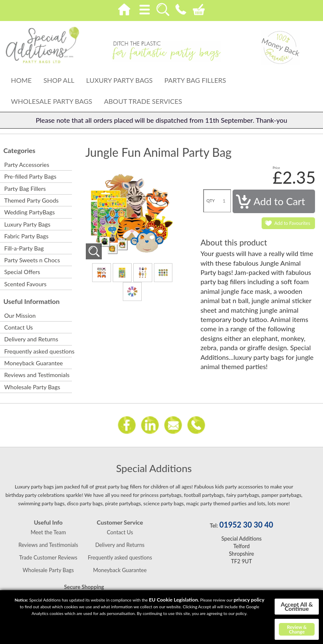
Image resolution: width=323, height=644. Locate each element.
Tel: (214, 525)
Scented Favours (25, 284)
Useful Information (32, 301)
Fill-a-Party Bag (24, 248)
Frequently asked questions (38, 351)
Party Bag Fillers (195, 80)
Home (21, 80)
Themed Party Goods (31, 200)
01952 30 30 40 (246, 525)
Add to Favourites (292, 223)
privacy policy (249, 600)
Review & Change (297, 629)
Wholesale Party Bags (52, 101)
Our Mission (20, 315)
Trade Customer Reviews (48, 557)
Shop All (59, 80)
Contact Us (19, 327)
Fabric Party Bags (26, 236)
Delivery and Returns (31, 339)
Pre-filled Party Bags (30, 176)
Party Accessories (27, 165)
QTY (211, 201)
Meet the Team (48, 532)
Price (276, 168)
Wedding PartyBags (29, 212)
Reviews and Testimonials (37, 375)
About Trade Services (143, 101)
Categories (19, 150)
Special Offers (22, 272)
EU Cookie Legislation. (174, 600)
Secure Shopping (84, 587)
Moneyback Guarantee (33, 363)
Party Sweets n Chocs (32, 260)
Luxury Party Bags (119, 80)
